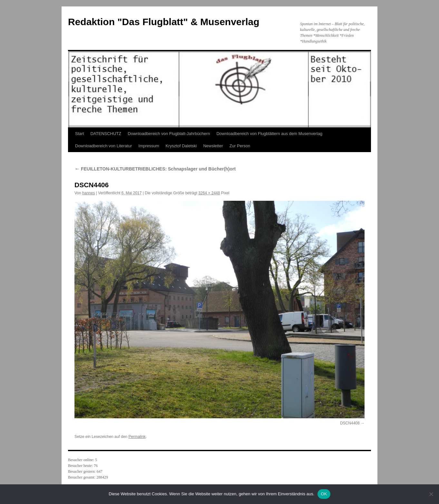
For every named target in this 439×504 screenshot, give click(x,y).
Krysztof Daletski (181, 146)
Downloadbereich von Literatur (103, 146)
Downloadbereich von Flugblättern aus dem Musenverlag (269, 134)
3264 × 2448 (209, 193)
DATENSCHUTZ (106, 134)
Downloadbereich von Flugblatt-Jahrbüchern (169, 134)
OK (324, 494)
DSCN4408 (350, 423)
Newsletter (213, 146)
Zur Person (240, 146)
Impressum (149, 146)
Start (79, 134)
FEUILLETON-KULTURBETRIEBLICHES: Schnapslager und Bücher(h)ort (155, 169)
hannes (88, 193)
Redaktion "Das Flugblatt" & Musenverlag (164, 22)
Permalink (137, 437)
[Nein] (431, 494)
